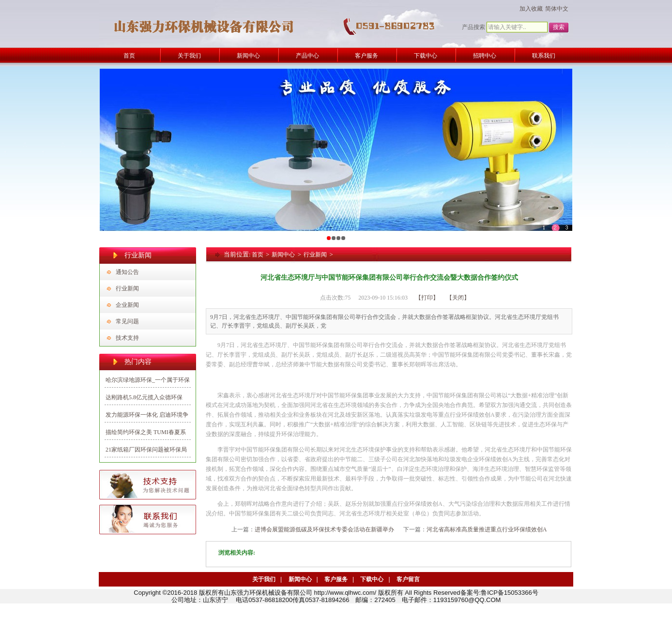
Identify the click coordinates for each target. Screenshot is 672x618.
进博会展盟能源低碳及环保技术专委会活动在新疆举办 (324, 529)
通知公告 (127, 272)
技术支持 (127, 338)
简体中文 (557, 9)
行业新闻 (127, 288)
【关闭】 (458, 298)
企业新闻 (127, 305)
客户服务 (336, 579)
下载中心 (372, 579)
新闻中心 (283, 255)
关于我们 (264, 579)
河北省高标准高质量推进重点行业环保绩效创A (487, 529)
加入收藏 (531, 9)
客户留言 (408, 579)
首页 (258, 255)
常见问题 (127, 321)
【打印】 (427, 298)
